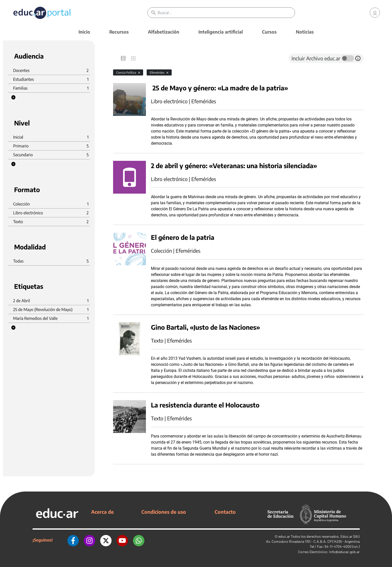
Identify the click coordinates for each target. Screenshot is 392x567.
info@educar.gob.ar (344, 552)
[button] (13, 97)
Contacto (225, 512)
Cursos (269, 32)
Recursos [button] (119, 32)
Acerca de (102, 512)
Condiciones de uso (164, 512)
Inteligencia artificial (221, 32)
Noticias (305, 32)
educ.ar (284, 536)
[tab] (123, 58)
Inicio (84, 32)
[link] (375, 13)
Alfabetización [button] (164, 32)
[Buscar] (226, 13)
